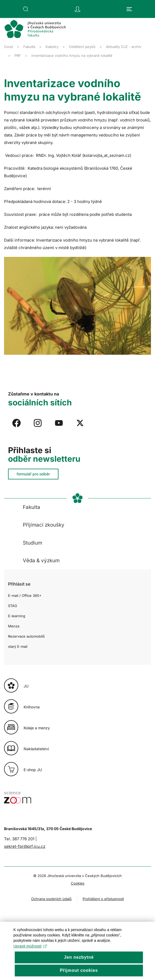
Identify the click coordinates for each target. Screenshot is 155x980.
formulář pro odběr (33, 474)
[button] (26, 9)
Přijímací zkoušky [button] (44, 525)
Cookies (78, 883)
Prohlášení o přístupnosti (103, 899)
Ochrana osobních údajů (51, 899)
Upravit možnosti (30, 957)
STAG (13, 606)
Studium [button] (32, 543)
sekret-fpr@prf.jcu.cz (25, 846)
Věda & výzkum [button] (41, 561)
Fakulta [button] (32, 507)
